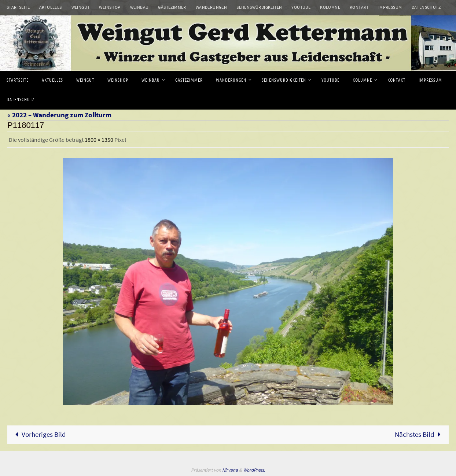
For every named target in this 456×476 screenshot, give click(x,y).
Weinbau (139, 7)
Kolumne (330, 7)
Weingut (81, 7)
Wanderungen (211, 7)
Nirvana (230, 470)
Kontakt (359, 7)
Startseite (18, 7)
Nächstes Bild (420, 434)
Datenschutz (426, 7)
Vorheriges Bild (39, 434)
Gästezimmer (172, 7)
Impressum (390, 7)
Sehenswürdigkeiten (259, 7)
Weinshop (110, 7)
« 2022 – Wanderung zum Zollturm (59, 115)
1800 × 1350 (99, 140)
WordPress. (254, 470)
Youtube (301, 7)
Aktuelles (51, 7)
